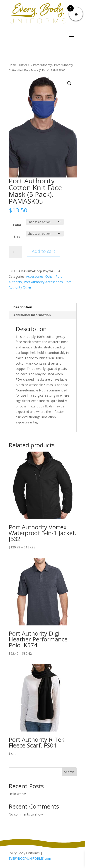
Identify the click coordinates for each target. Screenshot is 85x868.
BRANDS (25, 65)
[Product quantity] (15, 252)
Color (17, 225)
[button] (69, 83)
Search (69, 772)
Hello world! (17, 794)
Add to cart (44, 251)
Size (17, 237)
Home (13, 65)
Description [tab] (23, 307)
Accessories (35, 276)
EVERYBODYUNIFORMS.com (30, 858)
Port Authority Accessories (43, 282)
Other (50, 276)
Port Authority (42, 65)
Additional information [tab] (32, 315)
